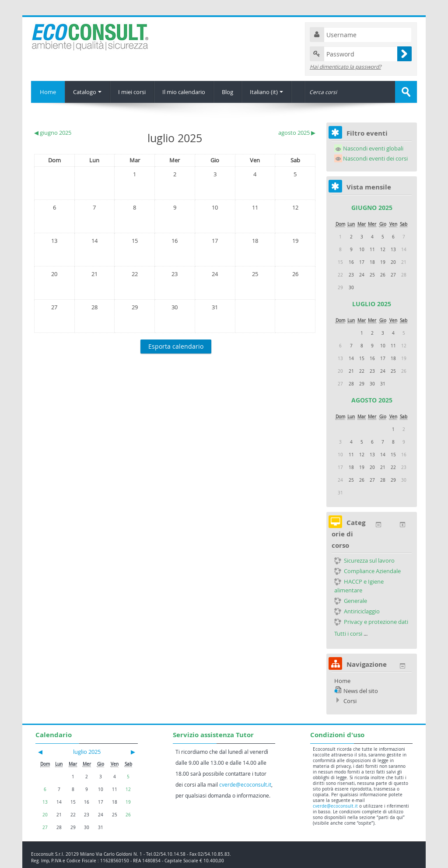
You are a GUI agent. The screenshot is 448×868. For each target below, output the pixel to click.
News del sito (361, 691)
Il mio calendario (184, 92)
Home (48, 92)
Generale (351, 601)
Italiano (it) (266, 92)
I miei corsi (132, 92)
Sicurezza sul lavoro (364, 560)
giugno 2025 (372, 208)
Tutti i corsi (348, 633)
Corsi (350, 701)
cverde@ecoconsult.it (245, 784)
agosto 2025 (372, 400)
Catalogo (87, 92)
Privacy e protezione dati (371, 622)
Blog (227, 92)
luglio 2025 (372, 304)
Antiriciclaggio (357, 611)
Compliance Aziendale (367, 571)
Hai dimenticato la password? (345, 66)
